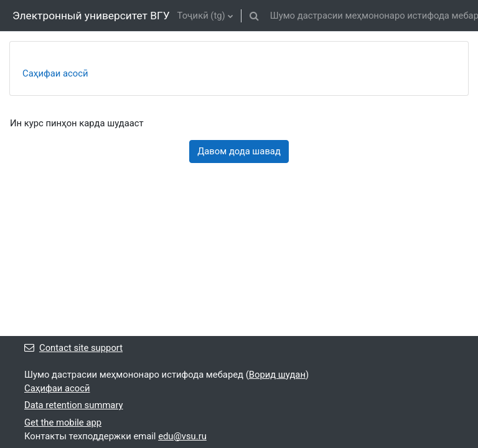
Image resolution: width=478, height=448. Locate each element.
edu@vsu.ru (182, 436)
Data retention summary (74, 405)
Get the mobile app (63, 422)
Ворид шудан (277, 375)
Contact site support (73, 348)
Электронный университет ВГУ (91, 16)
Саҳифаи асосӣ (55, 73)
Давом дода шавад (239, 151)
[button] (255, 16)
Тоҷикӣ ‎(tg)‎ (201, 16)
